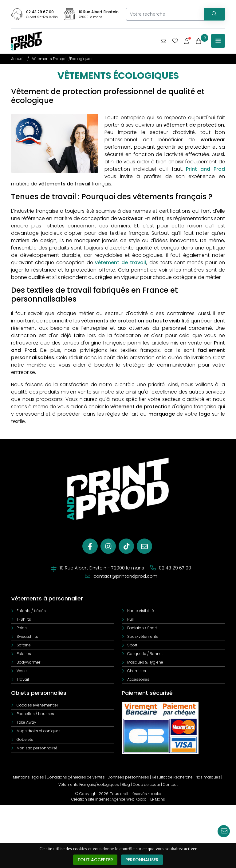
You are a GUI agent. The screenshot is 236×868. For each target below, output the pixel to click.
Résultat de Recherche (172, 777)
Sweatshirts (27, 636)
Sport (132, 645)
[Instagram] (108, 546)
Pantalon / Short (142, 628)
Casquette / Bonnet (145, 654)
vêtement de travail (120, 263)
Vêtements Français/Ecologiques (89, 784)
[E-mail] (144, 546)
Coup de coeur (146, 784)
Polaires (24, 654)
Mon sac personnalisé (37, 748)
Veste (22, 671)
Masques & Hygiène (145, 662)
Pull (130, 619)
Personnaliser (142, 860)
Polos (22, 628)
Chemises (137, 671)
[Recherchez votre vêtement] (214, 14)
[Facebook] (90, 546)
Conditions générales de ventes (76, 777)
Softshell (25, 645)
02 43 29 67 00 (40, 12)
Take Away (26, 722)
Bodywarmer (28, 662)
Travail (23, 679)
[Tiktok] (126, 546)
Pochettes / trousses (35, 714)
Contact (170, 784)
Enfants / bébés (31, 611)
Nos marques (208, 777)
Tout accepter (95, 860)
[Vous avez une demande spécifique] (163, 41)
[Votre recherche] (165, 14)
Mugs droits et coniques (39, 731)
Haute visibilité (141, 611)
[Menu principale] (218, 41)
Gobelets (25, 739)
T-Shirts (24, 619)
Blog (126, 784)
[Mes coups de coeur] (175, 41)
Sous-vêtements (143, 636)
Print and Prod (205, 169)
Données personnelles (128, 777)
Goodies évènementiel (37, 705)
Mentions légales (28, 777)
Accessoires (138, 679)
